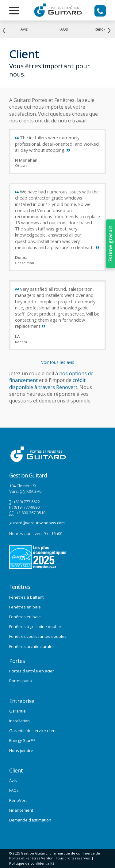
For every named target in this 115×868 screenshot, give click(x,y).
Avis (13, 780)
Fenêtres (20, 587)
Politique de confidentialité (32, 863)
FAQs (14, 790)
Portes (17, 661)
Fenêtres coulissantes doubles (38, 636)
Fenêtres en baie (25, 607)
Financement (21, 810)
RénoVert (18, 800)
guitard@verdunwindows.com (37, 523)
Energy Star (22, 740)
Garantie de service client (33, 731)
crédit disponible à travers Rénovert (47, 383)
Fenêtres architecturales (32, 646)
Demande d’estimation (30, 820)
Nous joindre (21, 750)
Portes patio (21, 681)
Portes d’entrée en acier (32, 671)
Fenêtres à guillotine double (35, 627)
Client (16, 771)
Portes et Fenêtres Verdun (31, 858)
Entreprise (22, 701)
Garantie (17, 711)
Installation (19, 721)
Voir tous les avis (58, 362)
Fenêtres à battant (26, 597)
